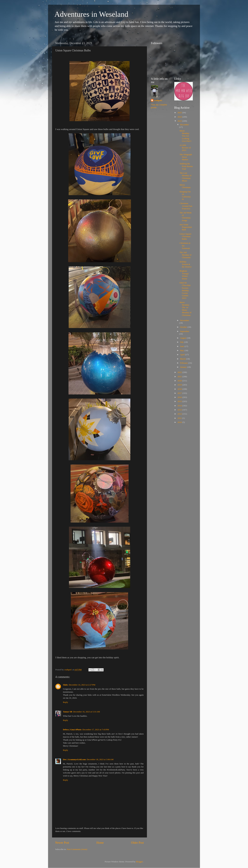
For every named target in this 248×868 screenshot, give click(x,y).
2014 (180, 406)
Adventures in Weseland (91, 14)
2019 (180, 385)
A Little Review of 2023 (185, 148)
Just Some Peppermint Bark (186, 227)
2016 (180, 397)
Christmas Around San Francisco (186, 206)
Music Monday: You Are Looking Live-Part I (185, 136)
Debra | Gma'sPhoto (72, 730)
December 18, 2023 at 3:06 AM (100, 759)
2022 (180, 372)
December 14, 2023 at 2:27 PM (82, 685)
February (184, 363)
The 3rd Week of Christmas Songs (186, 217)
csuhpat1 (158, 100)
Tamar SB (68, 712)
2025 (180, 113)
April (183, 355)
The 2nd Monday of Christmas (185, 255)
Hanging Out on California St (185, 195)
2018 (180, 389)
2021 (180, 377)
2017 (180, 393)
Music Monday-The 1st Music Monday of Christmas (185, 309)
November (185, 320)
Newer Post (62, 843)
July (182, 342)
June (182, 346)
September (185, 331)
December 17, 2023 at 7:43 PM (96, 730)
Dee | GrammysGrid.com (74, 759)
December (184, 125)
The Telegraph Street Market (186, 157)
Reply (65, 702)
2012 (180, 414)
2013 (180, 410)
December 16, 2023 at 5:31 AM (86, 712)
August (183, 338)
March (183, 359)
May (182, 350)
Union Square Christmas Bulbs (185, 236)
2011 (180, 418)
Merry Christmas (185, 186)
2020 (180, 381)
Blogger (139, 862)
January (184, 367)
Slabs (65, 685)
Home (100, 843)
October (184, 327)
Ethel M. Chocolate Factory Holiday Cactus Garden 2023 (185, 290)
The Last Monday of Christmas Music (185, 177)
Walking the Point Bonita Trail (186, 166)
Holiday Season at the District (185, 264)
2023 (180, 121)
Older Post (137, 843)
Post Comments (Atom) (77, 849)
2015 (180, 401)
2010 (180, 422)
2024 (180, 117)
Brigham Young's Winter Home (184, 275)
